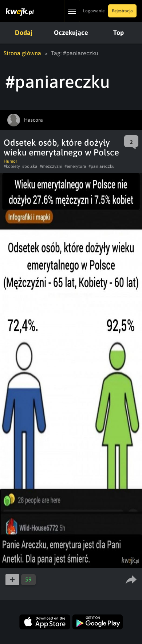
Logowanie (94, 11)
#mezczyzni (51, 166)
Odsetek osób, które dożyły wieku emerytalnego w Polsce (61, 147)
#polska (30, 166)
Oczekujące (71, 33)
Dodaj (24, 33)
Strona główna (22, 53)
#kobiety (12, 166)
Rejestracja (122, 11)
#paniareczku (102, 166)
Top (119, 33)
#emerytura (75, 166)
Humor (10, 161)
